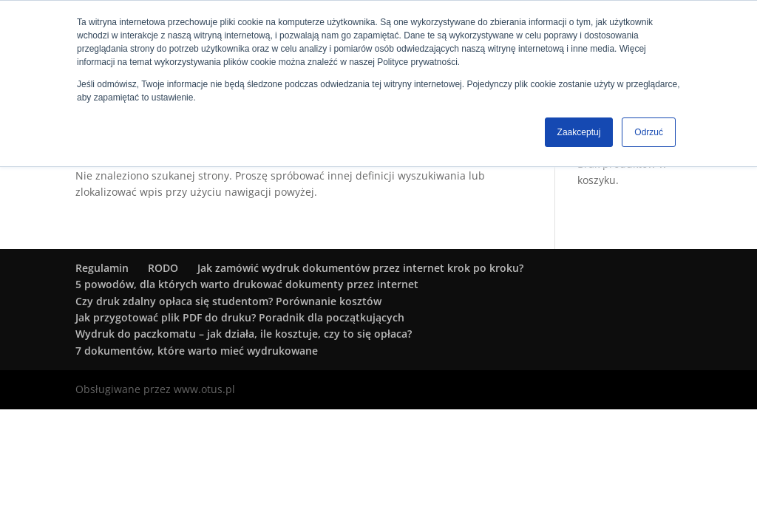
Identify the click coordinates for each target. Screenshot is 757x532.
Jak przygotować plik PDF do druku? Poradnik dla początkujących (240, 317)
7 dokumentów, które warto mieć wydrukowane (197, 351)
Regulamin (102, 268)
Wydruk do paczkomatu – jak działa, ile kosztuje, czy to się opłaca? (244, 334)
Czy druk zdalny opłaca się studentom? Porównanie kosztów (228, 301)
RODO (163, 268)
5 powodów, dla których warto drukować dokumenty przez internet (247, 284)
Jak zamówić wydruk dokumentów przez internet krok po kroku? (360, 268)
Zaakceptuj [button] (579, 132)
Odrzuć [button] (649, 132)
